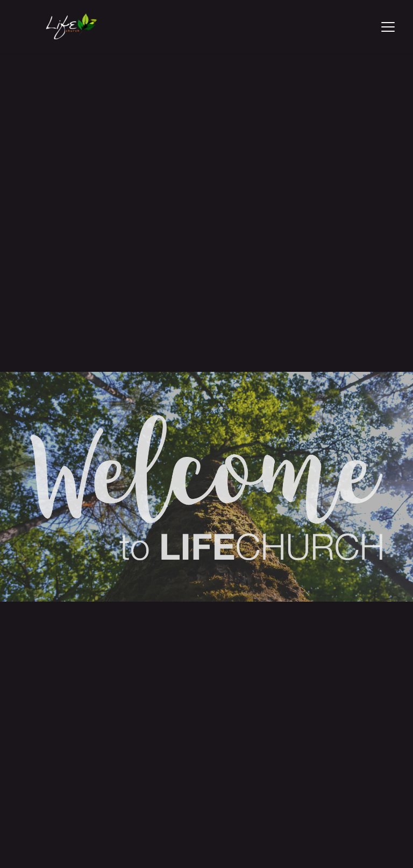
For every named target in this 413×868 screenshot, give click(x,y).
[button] (388, 27)
